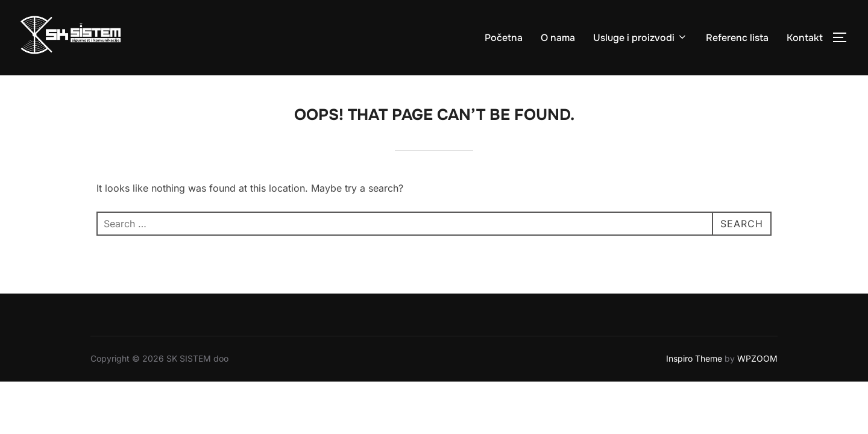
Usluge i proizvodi (640, 38)
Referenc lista (737, 38)
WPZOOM (757, 359)
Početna (504, 38)
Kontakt (805, 38)
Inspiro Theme (694, 359)
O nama (558, 38)
